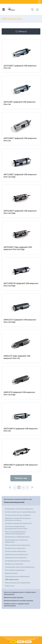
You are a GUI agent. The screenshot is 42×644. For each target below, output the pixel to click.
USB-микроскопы (12, 579)
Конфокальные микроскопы (15, 548)
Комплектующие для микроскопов (18, 583)
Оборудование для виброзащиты (17, 576)
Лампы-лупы (10, 586)
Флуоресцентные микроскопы (16, 558)
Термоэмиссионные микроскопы (17, 554)
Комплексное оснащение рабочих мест (18, 499)
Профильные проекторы (14, 564)
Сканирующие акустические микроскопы (20, 567)
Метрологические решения (14, 597)
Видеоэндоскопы (11, 573)
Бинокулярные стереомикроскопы (17, 537)
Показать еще (21, 478)
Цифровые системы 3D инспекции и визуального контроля (18, 519)
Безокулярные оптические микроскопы (19, 509)
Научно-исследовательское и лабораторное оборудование (20, 593)
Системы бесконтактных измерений (18, 515)
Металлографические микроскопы (18, 545)
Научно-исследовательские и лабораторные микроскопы (16, 533)
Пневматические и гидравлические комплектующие (17, 605)
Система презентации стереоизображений (20, 512)
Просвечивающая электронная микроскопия (16, 541)
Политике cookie (31, 639)
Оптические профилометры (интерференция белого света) (16, 527)
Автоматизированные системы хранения (19, 601)
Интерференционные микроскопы (17, 561)
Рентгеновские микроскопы (15, 570)
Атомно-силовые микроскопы (16, 551)
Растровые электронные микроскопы (18, 523)
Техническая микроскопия (14, 502)
